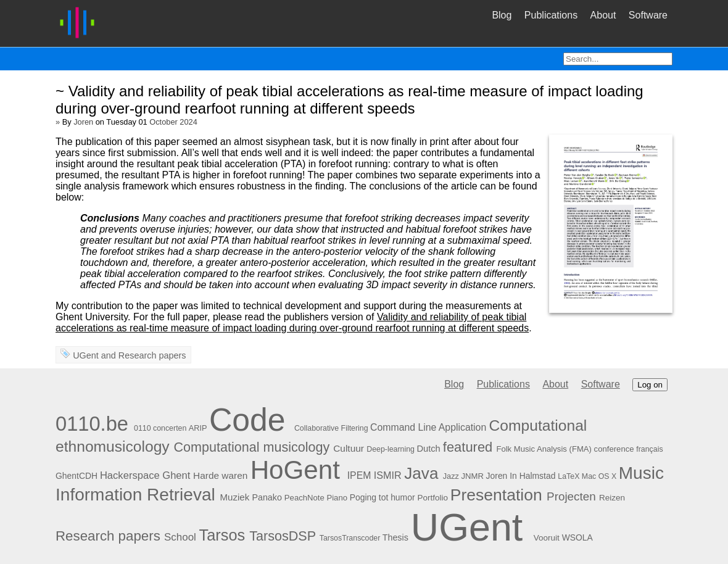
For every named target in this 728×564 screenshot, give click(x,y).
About (603, 15)
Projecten (571, 496)
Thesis (395, 537)
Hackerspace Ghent (145, 475)
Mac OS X (599, 476)
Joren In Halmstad (521, 476)
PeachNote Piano (316, 498)
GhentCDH (77, 476)
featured (468, 447)
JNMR (472, 476)
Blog (502, 15)
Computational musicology (252, 447)
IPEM (359, 475)
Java (421, 473)
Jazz (451, 476)
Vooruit (547, 538)
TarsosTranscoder (350, 538)
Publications (551, 15)
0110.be (92, 424)
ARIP (198, 428)
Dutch (428, 449)
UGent (86, 355)
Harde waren (220, 475)
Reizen (612, 498)
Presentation (496, 495)
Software (648, 15)
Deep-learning (391, 449)
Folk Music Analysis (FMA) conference (565, 449)
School (180, 537)
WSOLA (577, 537)
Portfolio (432, 498)
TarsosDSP (282, 536)
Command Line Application (428, 427)
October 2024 (173, 122)
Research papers (152, 355)
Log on (650, 385)
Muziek (235, 497)
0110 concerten (160, 428)
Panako (267, 497)
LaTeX (569, 476)
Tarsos (222, 535)
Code (247, 420)
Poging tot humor (383, 497)
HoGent (295, 470)
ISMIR (388, 475)
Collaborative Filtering (331, 428)
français (649, 449)
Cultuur (349, 448)
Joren (83, 122)
